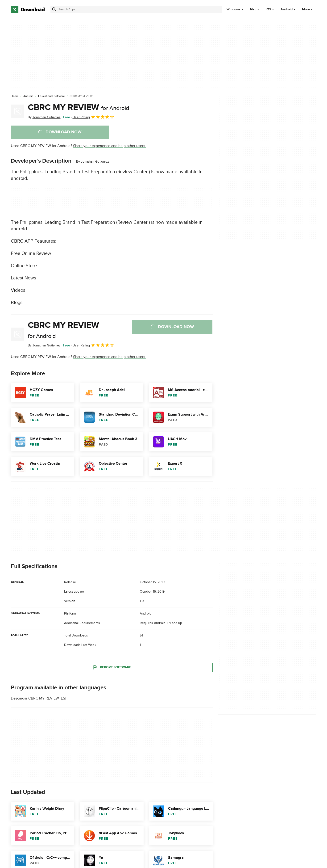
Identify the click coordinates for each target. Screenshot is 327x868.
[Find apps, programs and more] (136, 9)
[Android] (28, 96)
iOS (268, 9)
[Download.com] (28, 9)
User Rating (93, 117)
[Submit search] (54, 9)
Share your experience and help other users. (110, 146)
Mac (253, 9)
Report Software (112, 667)
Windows (234, 9)
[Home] (15, 96)
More (308, 9)
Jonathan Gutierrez (95, 162)
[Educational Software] (52, 96)
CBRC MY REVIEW (79, 107)
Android (287, 9)
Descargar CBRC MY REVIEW (35, 698)
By (44, 117)
